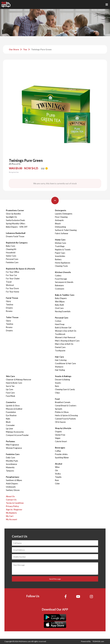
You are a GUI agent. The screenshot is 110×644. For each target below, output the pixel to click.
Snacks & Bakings (63, 376)
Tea (25, 49)
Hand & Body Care (14, 383)
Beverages (60, 448)
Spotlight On (11, 217)
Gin (56, 470)
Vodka (58, 474)
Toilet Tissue (12, 317)
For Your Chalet (13, 279)
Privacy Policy (12, 506)
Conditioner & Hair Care (65, 363)
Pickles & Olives (62, 412)
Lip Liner (10, 429)
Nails (8, 419)
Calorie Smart (61, 441)
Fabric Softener (62, 233)
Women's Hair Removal (65, 337)
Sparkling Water (62, 458)
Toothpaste (60, 351)
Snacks (58, 383)
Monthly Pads (12, 461)
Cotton (58, 321)
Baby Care (10, 246)
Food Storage (61, 279)
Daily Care (10, 458)
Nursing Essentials (63, 311)
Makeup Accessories (15, 432)
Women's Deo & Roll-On (66, 331)
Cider (57, 484)
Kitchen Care (60, 243)
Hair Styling (60, 370)
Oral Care (59, 308)
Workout (10, 285)
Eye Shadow (11, 415)
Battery (58, 259)
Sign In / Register (14, 510)
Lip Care (10, 389)
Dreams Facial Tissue (15, 236)
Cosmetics (11, 402)
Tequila (58, 477)
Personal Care (12, 259)
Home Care (60, 240)
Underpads (11, 487)
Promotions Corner (15, 210)
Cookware (60, 289)
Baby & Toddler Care (65, 295)
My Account (12, 519)
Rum (57, 480)
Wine (57, 467)
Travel (9, 282)
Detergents (61, 210)
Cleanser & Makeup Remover (19, 380)
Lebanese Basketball (16, 233)
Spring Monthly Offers (16, 224)
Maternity (10, 467)
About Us (10, 496)
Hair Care (59, 357)
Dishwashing (60, 227)
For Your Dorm (12, 288)
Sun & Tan (10, 386)
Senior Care (11, 256)
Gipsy (8, 301)
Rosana (9, 311)
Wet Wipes (60, 302)
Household (11, 253)
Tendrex (10, 305)
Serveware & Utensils (64, 282)
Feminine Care (12, 262)
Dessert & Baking (62, 380)
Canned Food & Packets (65, 419)
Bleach (58, 224)
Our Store (14, 49)
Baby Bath (59, 305)
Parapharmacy (13, 477)
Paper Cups (60, 253)
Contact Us (11, 500)
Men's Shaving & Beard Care (67, 341)
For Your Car (11, 275)
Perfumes (10, 441)
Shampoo (59, 367)
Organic (58, 432)
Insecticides (60, 256)
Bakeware (59, 285)
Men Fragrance (12, 445)
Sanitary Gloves (13, 490)
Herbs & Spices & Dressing (66, 415)
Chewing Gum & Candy (65, 389)
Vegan (58, 438)
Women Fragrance (14, 448)
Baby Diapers (61, 298)
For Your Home (12, 292)
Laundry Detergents (64, 214)
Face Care (10, 393)
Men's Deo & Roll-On (64, 344)
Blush (8, 422)
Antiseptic (59, 220)
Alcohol (59, 464)
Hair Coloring (61, 360)
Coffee (58, 451)
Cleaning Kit (11, 249)
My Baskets (11, 513)
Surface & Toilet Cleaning (66, 230)
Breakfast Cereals (63, 402)
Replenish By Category (17, 243)
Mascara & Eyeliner (14, 409)
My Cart (10, 516)
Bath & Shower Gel (63, 328)
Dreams (9, 308)
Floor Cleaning (61, 217)
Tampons (10, 471)
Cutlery (58, 276)
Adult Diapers (12, 484)
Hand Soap (60, 324)
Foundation (11, 412)
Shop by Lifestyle (63, 428)
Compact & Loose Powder (17, 435)
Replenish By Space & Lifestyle (21, 269)
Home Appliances (63, 263)
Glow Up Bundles (13, 214)
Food (57, 399)
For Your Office (12, 272)
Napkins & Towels (63, 250)
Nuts (57, 386)
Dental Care (60, 347)
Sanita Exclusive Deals (15, 220)
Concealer (10, 425)
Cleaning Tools (61, 266)
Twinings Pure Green (41, 49)
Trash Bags (60, 246)
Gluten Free (60, 435)
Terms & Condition (15, 503)
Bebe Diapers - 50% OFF (17, 227)
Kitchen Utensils (63, 272)
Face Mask (11, 396)
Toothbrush (60, 334)
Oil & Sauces (60, 422)
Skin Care (10, 376)
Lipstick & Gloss (13, 406)
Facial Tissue (12, 298)
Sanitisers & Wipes (14, 480)
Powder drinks (61, 454)
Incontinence (11, 464)
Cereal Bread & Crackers (66, 406)
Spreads (59, 409)
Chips (57, 393)
